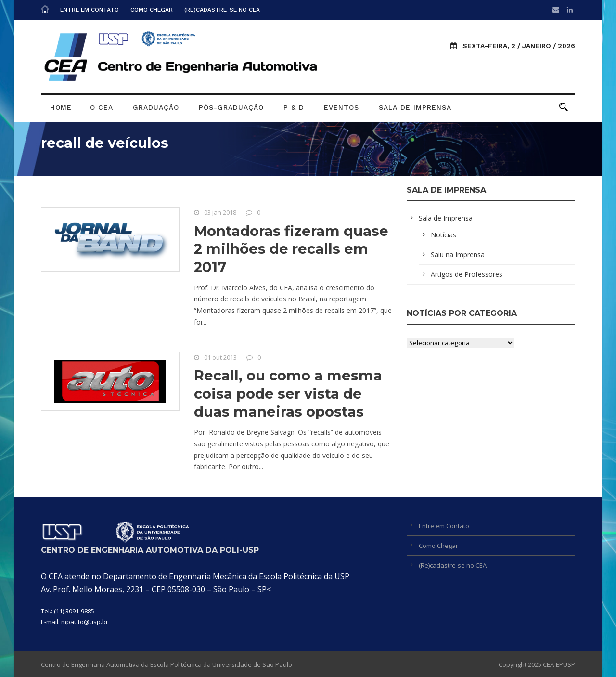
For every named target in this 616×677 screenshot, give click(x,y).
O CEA (102, 107)
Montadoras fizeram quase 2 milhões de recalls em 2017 (291, 249)
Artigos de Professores (467, 274)
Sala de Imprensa (415, 107)
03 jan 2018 (220, 212)
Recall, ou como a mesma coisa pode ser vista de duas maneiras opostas (288, 393)
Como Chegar (152, 10)
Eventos (341, 107)
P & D (294, 107)
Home (61, 107)
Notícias (443, 235)
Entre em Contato (90, 10)
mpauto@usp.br (85, 622)
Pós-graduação (231, 107)
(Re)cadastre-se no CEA (222, 10)
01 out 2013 (220, 357)
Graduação (156, 107)
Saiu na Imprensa (458, 254)
